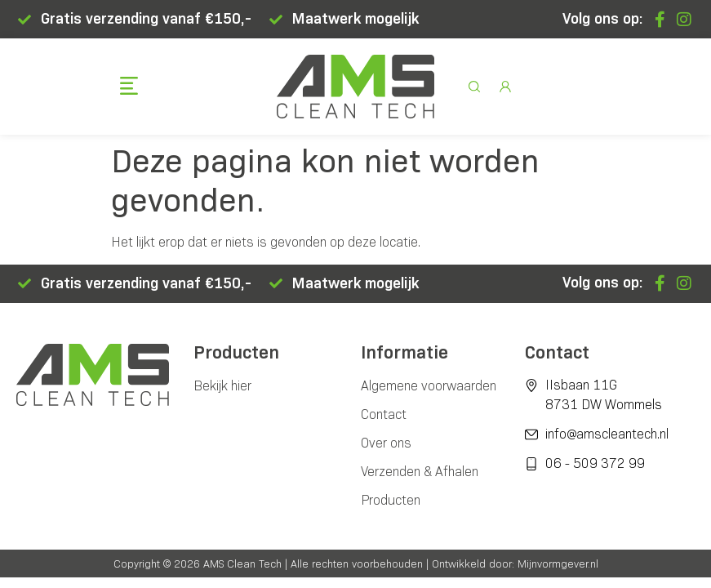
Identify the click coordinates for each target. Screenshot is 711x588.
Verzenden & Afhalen (420, 472)
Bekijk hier (222, 386)
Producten (391, 500)
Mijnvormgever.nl (558, 563)
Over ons (386, 443)
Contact (384, 414)
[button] (129, 88)
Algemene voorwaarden (429, 386)
